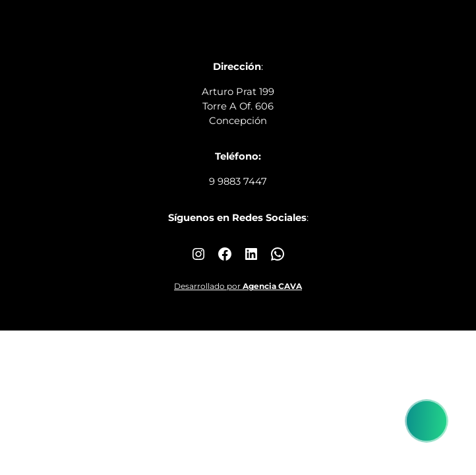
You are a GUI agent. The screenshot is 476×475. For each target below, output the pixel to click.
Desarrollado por (238, 286)
